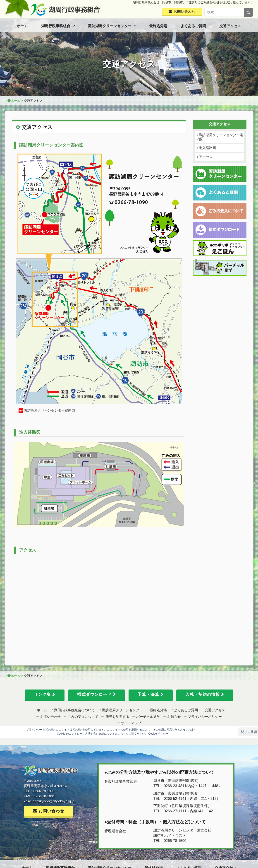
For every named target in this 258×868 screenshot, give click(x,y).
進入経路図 (207, 148)
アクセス (206, 157)
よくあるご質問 (193, 26)
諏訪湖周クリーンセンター (110, 26)
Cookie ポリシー (159, 734)
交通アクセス (230, 26)
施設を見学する (117, 717)
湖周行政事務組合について (74, 710)
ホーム (22, 26)
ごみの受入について (83, 717)
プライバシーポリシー (205, 717)
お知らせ (174, 717)
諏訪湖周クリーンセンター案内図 (49, 410)
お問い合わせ (50, 717)
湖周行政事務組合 (56, 26)
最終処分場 (158, 26)
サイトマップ (131, 723)
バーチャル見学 (148, 717)
